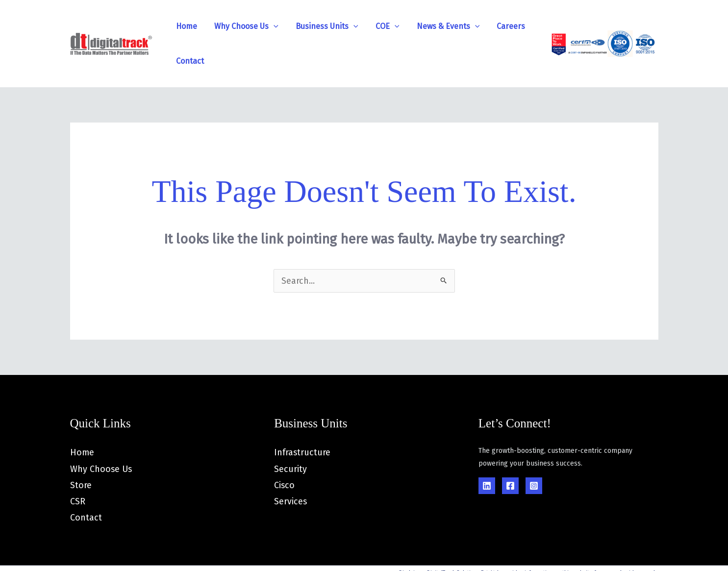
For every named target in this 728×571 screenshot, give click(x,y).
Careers (471, 26)
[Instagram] (534, 451)
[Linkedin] (487, 451)
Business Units (307, 26)
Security (290, 434)
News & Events (414, 26)
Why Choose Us (234, 26)
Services (291, 467)
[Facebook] (510, 451)
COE (361, 26)
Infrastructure (302, 418)
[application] (261, 26)
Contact (509, 26)
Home (181, 26)
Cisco (285, 450)
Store (81, 450)
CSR (78, 467)
